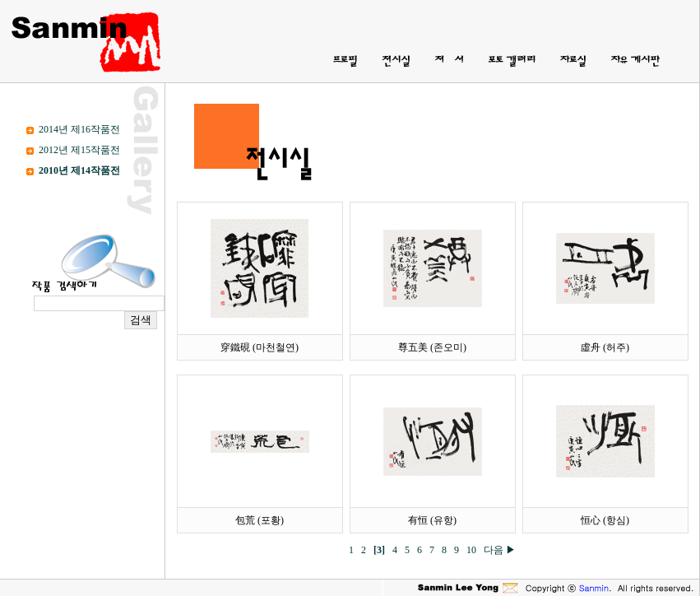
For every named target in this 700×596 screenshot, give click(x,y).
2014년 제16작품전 (79, 129)
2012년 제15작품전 (79, 150)
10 (474, 550)
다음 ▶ (500, 550)
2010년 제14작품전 (79, 170)
